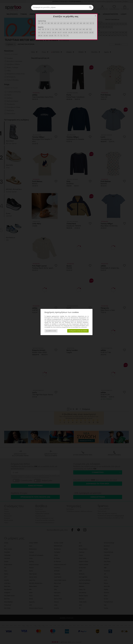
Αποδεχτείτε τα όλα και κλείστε (78, 331)
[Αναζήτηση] (90, 7)
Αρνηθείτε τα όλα (51, 331)
